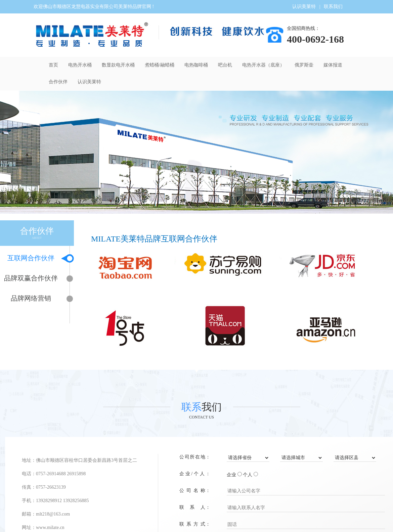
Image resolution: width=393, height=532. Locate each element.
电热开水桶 (80, 65)
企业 (231, 475)
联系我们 (333, 7)
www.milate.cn (50, 527)
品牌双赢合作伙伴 (33, 279)
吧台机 (225, 65)
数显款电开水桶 (118, 65)
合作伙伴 (58, 82)
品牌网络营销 (36, 299)
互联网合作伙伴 (35, 258)
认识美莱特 (304, 7)
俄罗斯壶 (304, 65)
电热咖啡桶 (196, 65)
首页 (53, 65)
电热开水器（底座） (263, 65)
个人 (248, 475)
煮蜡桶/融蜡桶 (160, 65)
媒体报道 (333, 65)
